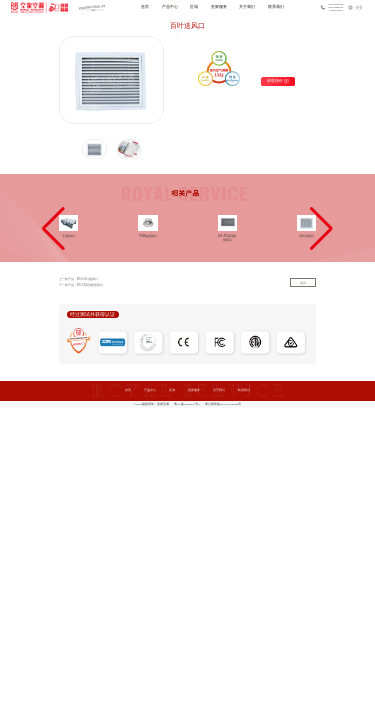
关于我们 (247, 7)
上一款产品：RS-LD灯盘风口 (78, 279)
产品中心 (170, 7)
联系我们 (276, 7)
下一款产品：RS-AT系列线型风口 (81, 285)
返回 (303, 283)
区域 (194, 7)
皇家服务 (219, 7)
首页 (145, 7)
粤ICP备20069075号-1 (187, 404)
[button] (53, 229)
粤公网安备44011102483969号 (223, 404)
